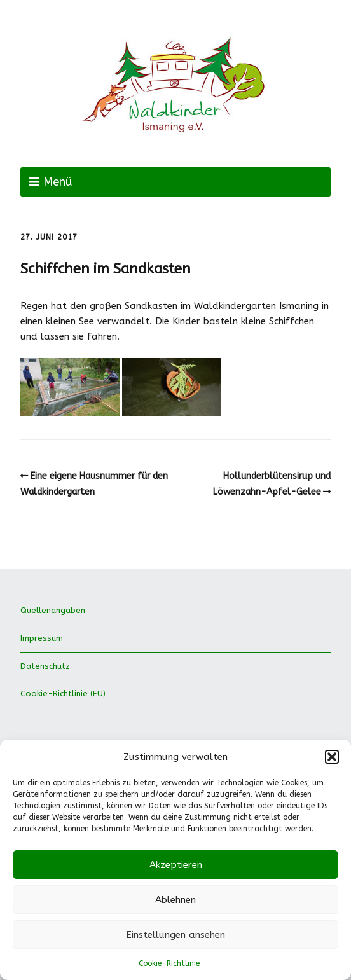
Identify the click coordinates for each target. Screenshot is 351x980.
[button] (332, 757)
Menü (58, 182)
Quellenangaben (53, 610)
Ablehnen (175, 900)
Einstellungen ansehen (175, 935)
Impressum (42, 638)
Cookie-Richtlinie (169, 963)
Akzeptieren (176, 865)
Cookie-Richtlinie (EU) (63, 694)
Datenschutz (45, 666)
